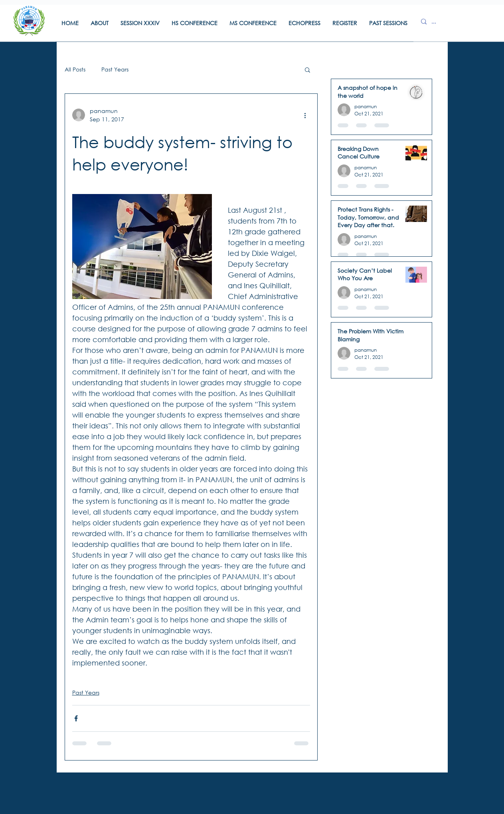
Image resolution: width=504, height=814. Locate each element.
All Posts (75, 69)
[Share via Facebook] (76, 718)
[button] (100, 26)
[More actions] (305, 115)
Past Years (115, 69)
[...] (439, 22)
